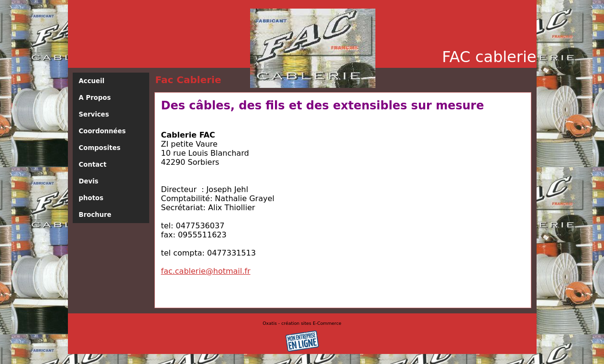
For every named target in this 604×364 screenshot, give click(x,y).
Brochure (95, 215)
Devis (89, 181)
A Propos (95, 98)
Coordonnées (102, 131)
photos (91, 198)
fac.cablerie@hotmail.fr (206, 271)
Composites (100, 148)
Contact (93, 165)
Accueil (92, 81)
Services (94, 114)
